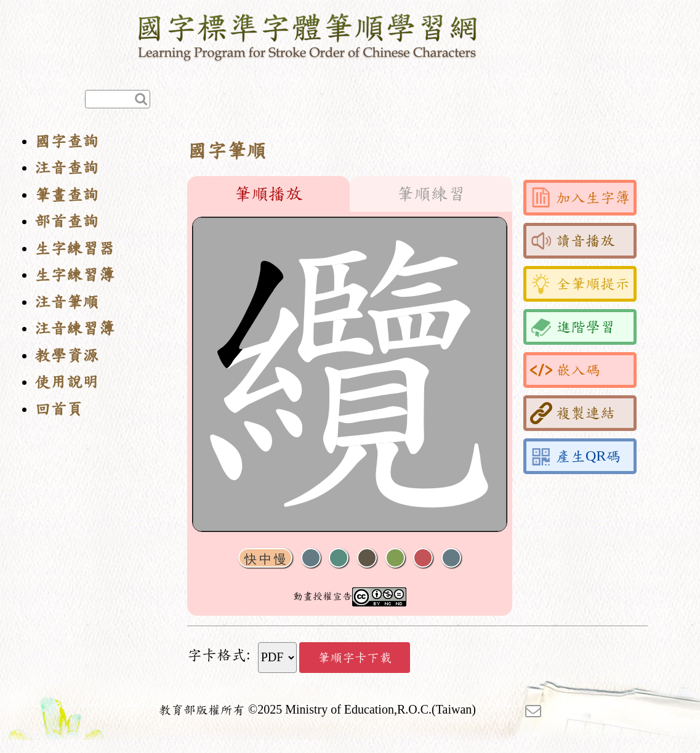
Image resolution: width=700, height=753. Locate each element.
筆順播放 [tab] (268, 194)
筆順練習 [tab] (431, 194)
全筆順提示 (580, 284)
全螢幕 (451, 558)
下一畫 (367, 558)
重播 (395, 558)
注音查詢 (66, 168)
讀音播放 (573, 241)
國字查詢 (66, 141)
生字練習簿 (74, 275)
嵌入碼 (565, 370)
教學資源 (66, 356)
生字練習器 (74, 248)
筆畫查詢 (66, 195)
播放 (339, 558)
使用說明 (66, 382)
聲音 (311, 558)
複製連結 (573, 413)
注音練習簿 (74, 328)
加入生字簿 (580, 198)
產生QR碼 (575, 456)
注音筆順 (66, 302)
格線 (423, 558)
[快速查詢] (118, 99)
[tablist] (350, 194)
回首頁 (58, 409)
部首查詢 (66, 221)
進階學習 (573, 327)
